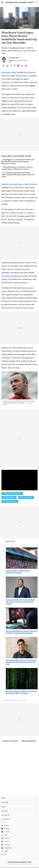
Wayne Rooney (22, 76)
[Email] (22, 66)
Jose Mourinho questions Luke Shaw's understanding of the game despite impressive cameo (18, 175)
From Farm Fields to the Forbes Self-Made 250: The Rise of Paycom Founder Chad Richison (20, 602)
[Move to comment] (26, 66)
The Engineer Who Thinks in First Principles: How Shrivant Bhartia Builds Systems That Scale (21, 662)
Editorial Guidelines (29, 741)
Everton (33, 184)
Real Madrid (26, 358)
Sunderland (6, 82)
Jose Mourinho (30, 72)
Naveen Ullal (15, 58)
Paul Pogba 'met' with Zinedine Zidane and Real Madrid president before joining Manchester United (18, 162)
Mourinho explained (15, 219)
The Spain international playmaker (15, 276)
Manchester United (9, 72)
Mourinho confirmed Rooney (12, 184)
